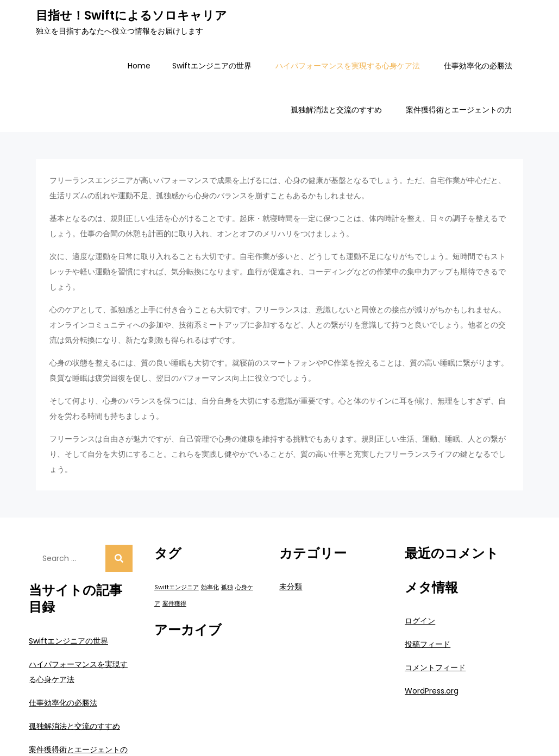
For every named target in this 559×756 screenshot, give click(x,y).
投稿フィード (428, 644)
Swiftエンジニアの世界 (212, 66)
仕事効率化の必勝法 (478, 66)
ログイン (420, 621)
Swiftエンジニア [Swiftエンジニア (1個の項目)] (177, 587)
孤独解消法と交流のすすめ (336, 110)
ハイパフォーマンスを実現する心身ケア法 (348, 66)
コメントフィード (435, 667)
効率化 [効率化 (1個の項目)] (210, 587)
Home (139, 66)
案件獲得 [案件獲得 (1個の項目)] (174, 604)
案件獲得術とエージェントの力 (459, 110)
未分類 (291, 587)
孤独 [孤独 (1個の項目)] (227, 587)
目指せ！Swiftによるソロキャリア (131, 15)
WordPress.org (432, 691)
